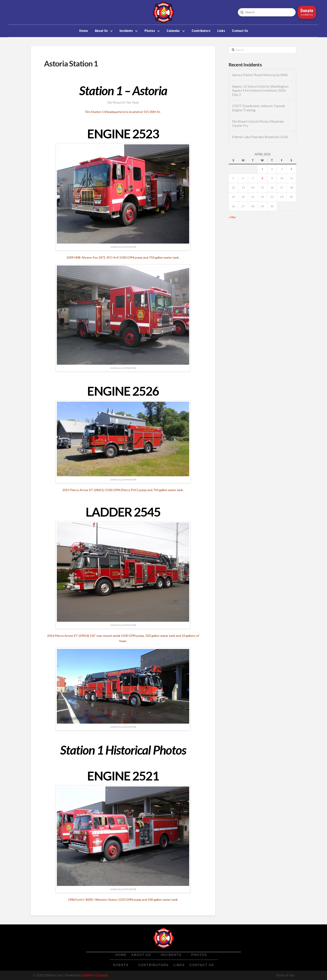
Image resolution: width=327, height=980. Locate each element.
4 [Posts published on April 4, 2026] (291, 169)
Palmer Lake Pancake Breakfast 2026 (260, 137)
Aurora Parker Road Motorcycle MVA (260, 75)
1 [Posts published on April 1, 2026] (262, 169)
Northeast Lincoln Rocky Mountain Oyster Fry (258, 123)
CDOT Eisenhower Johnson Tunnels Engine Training (259, 108)
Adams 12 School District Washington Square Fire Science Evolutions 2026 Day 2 (260, 90)
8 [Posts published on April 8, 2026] (262, 178)
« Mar (232, 217)
